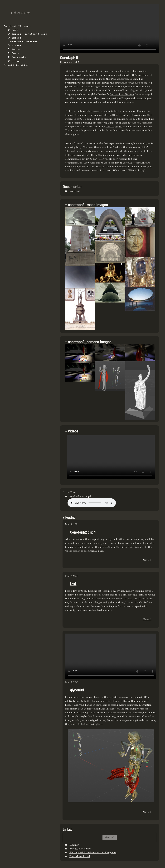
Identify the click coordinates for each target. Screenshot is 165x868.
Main (15, 30)
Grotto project (114, 127)
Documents (19, 57)
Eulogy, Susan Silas (80, 849)
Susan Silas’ (79, 155)
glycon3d (77, 690)
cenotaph (89, 75)
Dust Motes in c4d (80, 856)
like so (110, 720)
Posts (16, 53)
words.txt (75, 191)
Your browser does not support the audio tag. (92, 503)
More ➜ (147, 560)
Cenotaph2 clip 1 (83, 532)
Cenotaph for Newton (122, 94)
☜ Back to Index (16, 65)
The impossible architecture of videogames (93, 853)
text (73, 584)
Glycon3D (109, 115)
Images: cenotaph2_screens (24, 40)
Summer (74, 845)
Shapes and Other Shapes (136, 98)
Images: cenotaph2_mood (29, 34)
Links (16, 61)
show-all (110, 837)
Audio (16, 50)
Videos (16, 46)
